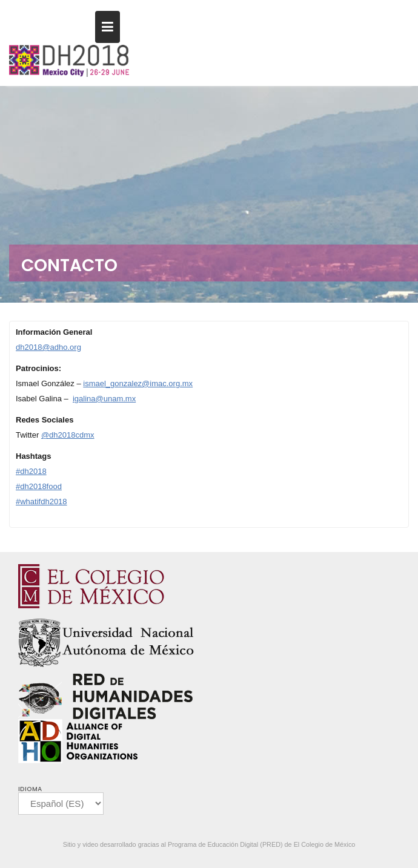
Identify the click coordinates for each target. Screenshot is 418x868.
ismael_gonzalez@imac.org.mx (138, 383)
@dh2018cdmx (68, 435)
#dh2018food (39, 486)
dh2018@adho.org (48, 347)
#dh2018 (31, 471)
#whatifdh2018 (41, 501)
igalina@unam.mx (104, 399)
